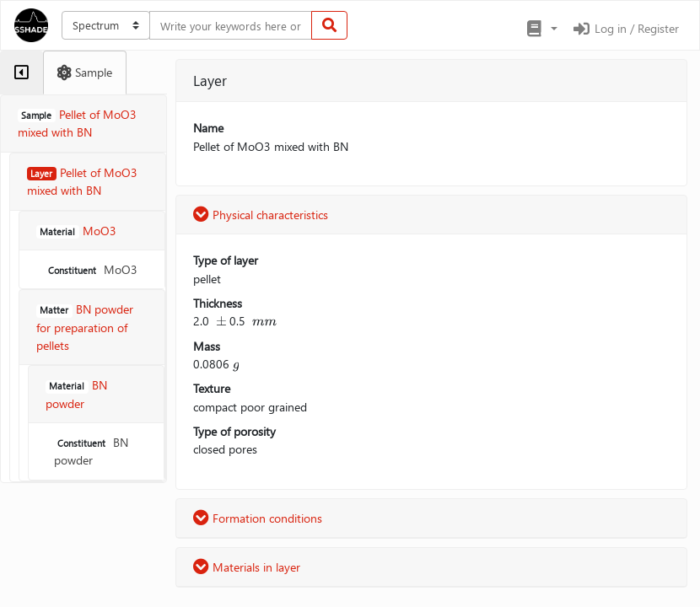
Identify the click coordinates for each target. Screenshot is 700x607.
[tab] (22, 73)
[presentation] (221, 321)
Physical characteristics (261, 215)
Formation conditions (258, 518)
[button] (541, 29)
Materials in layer (247, 567)
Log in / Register (625, 28)
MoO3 (91, 269)
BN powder (91, 451)
